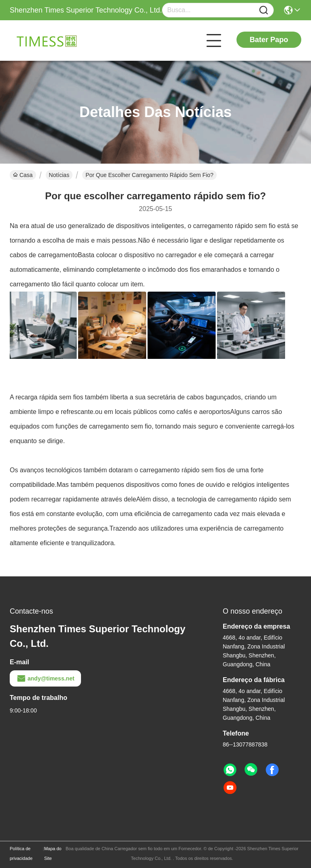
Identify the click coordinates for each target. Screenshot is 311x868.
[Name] (264, 10)
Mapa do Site (53, 853)
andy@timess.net (45, 678)
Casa (23, 175)
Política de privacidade (21, 853)
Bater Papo (269, 40)
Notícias (59, 175)
